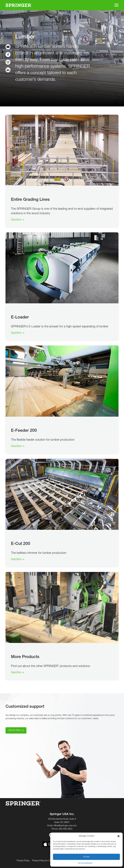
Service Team (15, 730)
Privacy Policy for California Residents (50, 861)
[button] (118, 836)
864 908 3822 (66, 829)
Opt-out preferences (85, 863)
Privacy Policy (23, 861)
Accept (86, 857)
